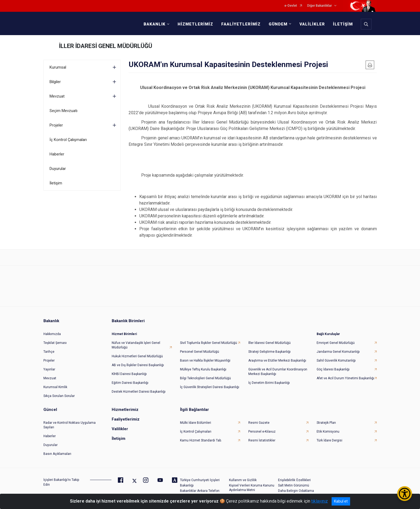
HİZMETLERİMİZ (195, 24)
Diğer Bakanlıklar (320, 6)
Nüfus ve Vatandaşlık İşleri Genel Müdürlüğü (136, 345)
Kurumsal (58, 67)
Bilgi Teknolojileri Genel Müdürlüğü (205, 378)
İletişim (56, 183)
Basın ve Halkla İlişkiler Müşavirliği (205, 361)
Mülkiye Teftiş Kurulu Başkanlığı (203, 369)
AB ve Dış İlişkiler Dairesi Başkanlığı (138, 365)
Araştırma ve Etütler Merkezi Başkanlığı (277, 361)
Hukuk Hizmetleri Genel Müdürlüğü (137, 356)
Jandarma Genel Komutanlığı (338, 352)
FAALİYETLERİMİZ (241, 24)
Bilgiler (55, 82)
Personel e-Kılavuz (262, 432)
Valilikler (120, 429)
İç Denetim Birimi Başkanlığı (269, 383)
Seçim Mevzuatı (63, 111)
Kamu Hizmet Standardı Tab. (201, 440)
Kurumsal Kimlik (55, 387)
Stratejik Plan (326, 423)
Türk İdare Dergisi (329, 440)
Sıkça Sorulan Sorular (59, 396)
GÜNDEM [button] (278, 24)
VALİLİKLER (312, 24)
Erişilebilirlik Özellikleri (294, 480)
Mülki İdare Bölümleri (196, 423)
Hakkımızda (52, 334)
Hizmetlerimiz (125, 410)
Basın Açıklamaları (57, 454)
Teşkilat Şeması (55, 343)
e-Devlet (291, 6)
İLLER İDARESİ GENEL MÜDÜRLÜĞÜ (106, 46)
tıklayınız (320, 501)
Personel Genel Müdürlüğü (200, 352)
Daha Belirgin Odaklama (296, 491)
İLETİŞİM (343, 24)
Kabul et (341, 501)
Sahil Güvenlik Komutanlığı (336, 361)
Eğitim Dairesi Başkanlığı (130, 383)
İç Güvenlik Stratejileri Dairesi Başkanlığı (210, 387)
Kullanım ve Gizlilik (243, 480)
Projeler (56, 125)
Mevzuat (57, 96)
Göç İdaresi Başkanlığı (333, 369)
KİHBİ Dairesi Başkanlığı (129, 374)
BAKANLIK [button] (155, 24)
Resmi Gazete (259, 423)
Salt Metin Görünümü (294, 485)
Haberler (57, 154)
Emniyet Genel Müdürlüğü (336, 343)
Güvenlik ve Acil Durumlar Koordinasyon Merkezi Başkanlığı (278, 372)
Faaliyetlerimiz (126, 419)
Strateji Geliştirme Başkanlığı (269, 352)
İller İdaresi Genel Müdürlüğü (269, 343)
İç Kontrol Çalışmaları (68, 140)
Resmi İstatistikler (262, 440)
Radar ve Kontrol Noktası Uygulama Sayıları (70, 425)
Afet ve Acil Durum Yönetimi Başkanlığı (345, 378)
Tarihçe (49, 352)
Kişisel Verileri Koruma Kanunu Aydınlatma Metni (252, 488)
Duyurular (58, 169)
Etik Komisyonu (328, 432)
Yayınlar (49, 369)
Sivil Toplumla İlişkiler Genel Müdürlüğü (209, 343)
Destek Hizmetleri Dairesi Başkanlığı (139, 392)
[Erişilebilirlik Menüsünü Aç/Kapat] (405, 494)
